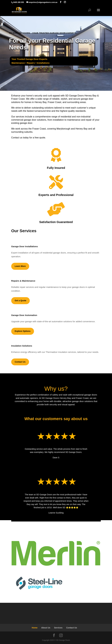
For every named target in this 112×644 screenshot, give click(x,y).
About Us (46, 628)
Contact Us (20, 362)
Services (58, 628)
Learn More (20, 266)
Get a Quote (20, 301)
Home (35, 628)
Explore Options (23, 331)
